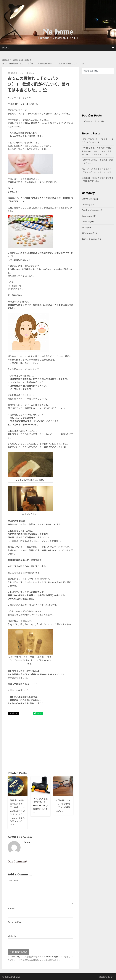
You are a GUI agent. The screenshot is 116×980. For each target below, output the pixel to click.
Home (6, 60)
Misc (84, 227)
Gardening (87, 216)
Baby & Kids (88, 199)
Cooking (86, 204)
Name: (11, 909)
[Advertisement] (41, 745)
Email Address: (16, 922)
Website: (12, 936)
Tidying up (87, 233)
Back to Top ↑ (106, 977)
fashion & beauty (20, 60)
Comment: (13, 880)
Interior (86, 222)
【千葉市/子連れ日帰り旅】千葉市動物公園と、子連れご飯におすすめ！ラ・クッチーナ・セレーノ (97, 151)
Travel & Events (90, 239)
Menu (6, 48)
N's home (58, 32)
